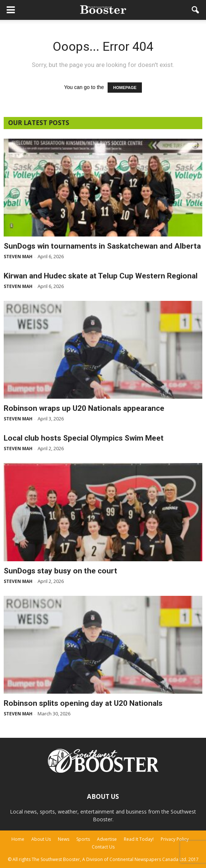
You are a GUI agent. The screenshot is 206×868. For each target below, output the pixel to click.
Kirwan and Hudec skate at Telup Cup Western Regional (101, 276)
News (64, 839)
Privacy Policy (175, 839)
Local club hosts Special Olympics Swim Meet (84, 438)
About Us (41, 839)
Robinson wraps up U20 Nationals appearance (84, 408)
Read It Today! (139, 839)
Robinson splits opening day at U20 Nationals (83, 703)
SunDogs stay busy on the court (60, 571)
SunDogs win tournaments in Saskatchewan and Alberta (102, 246)
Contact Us (103, 847)
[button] (196, 10)
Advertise (107, 839)
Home (18, 839)
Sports (83, 839)
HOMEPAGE (125, 88)
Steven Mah (18, 257)
